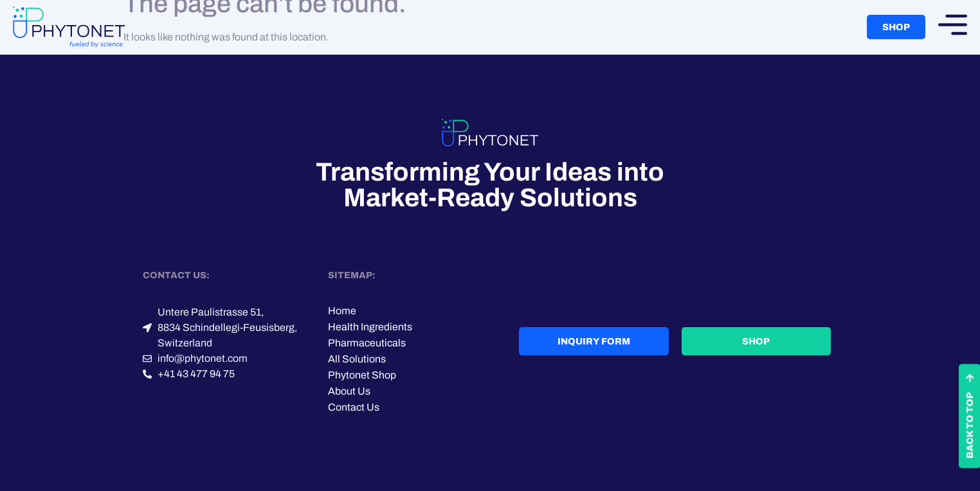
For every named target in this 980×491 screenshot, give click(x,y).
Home (342, 311)
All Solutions (357, 359)
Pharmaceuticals (367, 343)
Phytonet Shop (362, 375)
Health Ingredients (370, 327)
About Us (349, 391)
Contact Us (354, 407)
